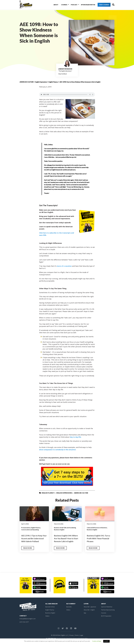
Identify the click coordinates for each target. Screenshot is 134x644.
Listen (86, 606)
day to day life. (76, 437)
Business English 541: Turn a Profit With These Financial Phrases (100, 538)
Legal (82, 638)
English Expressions (41, 82)
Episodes (69, 610)
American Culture (27, 82)
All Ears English (52, 606)
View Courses (101, 5)
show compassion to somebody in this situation (57, 450)
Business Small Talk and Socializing (65, 528)
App (85, 616)
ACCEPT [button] (106, 641)
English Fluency (53, 82)
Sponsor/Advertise (85, 5)
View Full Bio (63, 74)
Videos (47, 619)
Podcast (71, 5)
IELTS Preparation (107, 619)
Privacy (71, 638)
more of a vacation (64, 266)
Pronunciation (26, 528)
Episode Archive (50, 610)
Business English (59, 530)
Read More (28, 551)
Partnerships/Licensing (108, 613)
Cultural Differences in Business (97, 528)
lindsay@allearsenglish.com (28, 621)
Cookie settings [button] (97, 641)
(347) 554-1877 (24, 625)
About (54, 5)
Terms (77, 638)
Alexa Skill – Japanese (90, 610)
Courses (62, 5)
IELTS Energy (71, 606)
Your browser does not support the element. (67, 95)
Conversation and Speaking (30, 530)
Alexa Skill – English (89, 613)
